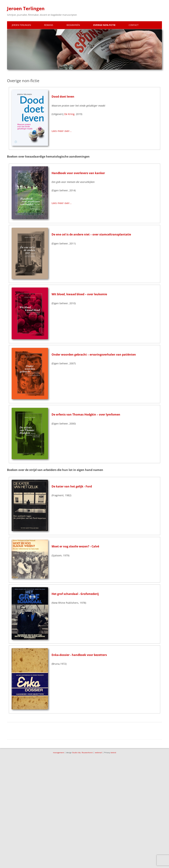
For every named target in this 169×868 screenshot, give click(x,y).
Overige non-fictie (104, 25)
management (59, 752)
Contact (134, 25)
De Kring (69, 114)
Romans (49, 25)
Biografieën (73, 25)
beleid (113, 752)
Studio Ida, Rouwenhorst (82, 752)
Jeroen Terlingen (26, 8)
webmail (98, 752)
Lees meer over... (62, 131)
